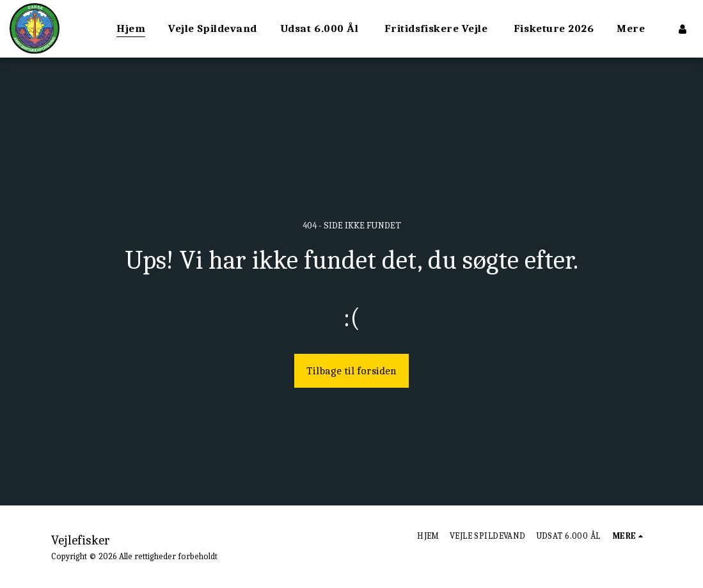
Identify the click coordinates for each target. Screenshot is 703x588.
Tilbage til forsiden (351, 371)
